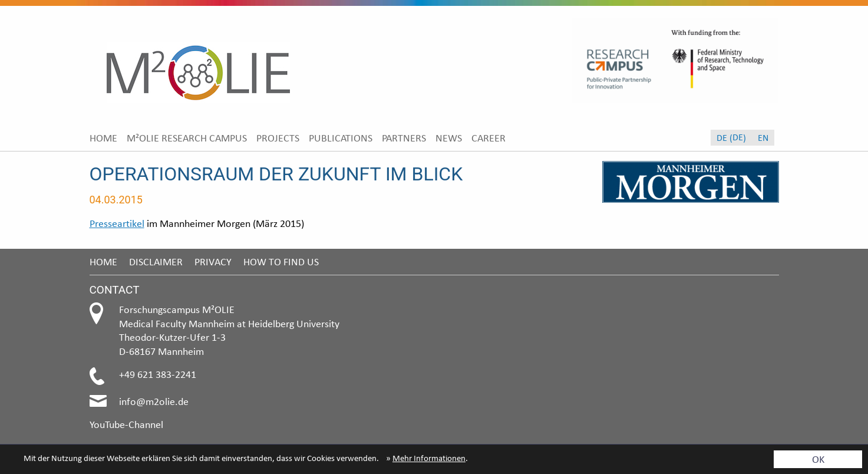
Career (489, 138)
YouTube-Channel (126, 424)
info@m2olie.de (154, 401)
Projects (278, 138)
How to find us (281, 261)
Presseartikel (117, 223)
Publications (341, 138)
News (449, 138)
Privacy (213, 261)
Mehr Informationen (429, 458)
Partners (404, 138)
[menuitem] (103, 138)
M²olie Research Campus (187, 138)
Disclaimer (156, 261)
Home (103, 138)
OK (818, 459)
